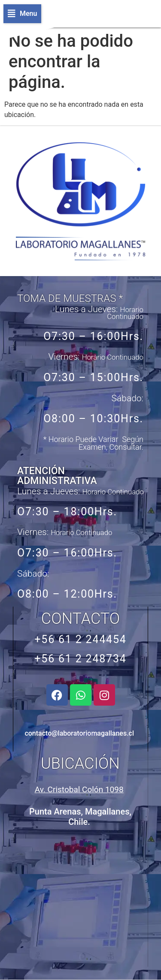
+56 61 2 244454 (80, 639)
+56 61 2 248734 (80, 659)
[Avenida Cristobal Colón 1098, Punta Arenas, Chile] (80, 898)
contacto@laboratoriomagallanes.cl (79, 733)
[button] (22, 14)
